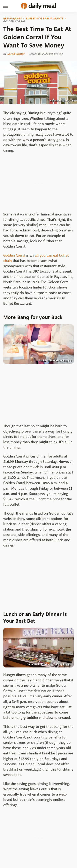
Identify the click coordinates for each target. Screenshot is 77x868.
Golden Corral (14, 21)
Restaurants (13, 19)
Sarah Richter (16, 54)
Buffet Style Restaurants (45, 19)
